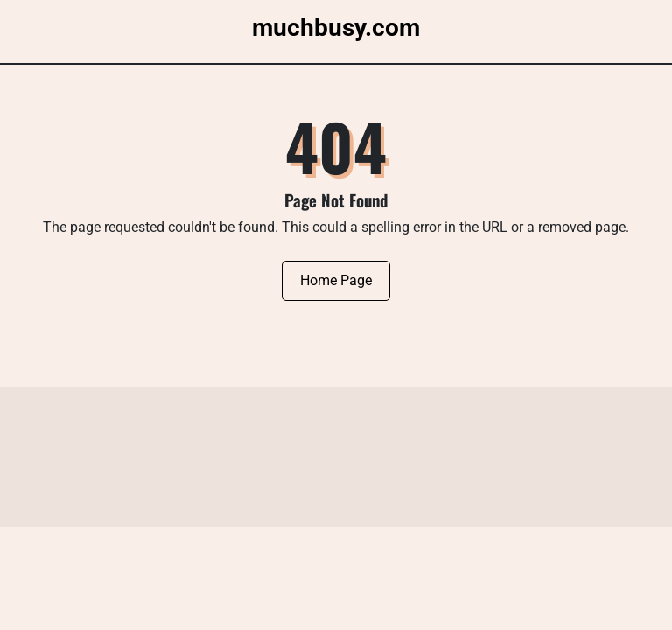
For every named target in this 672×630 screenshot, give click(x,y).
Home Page (336, 280)
